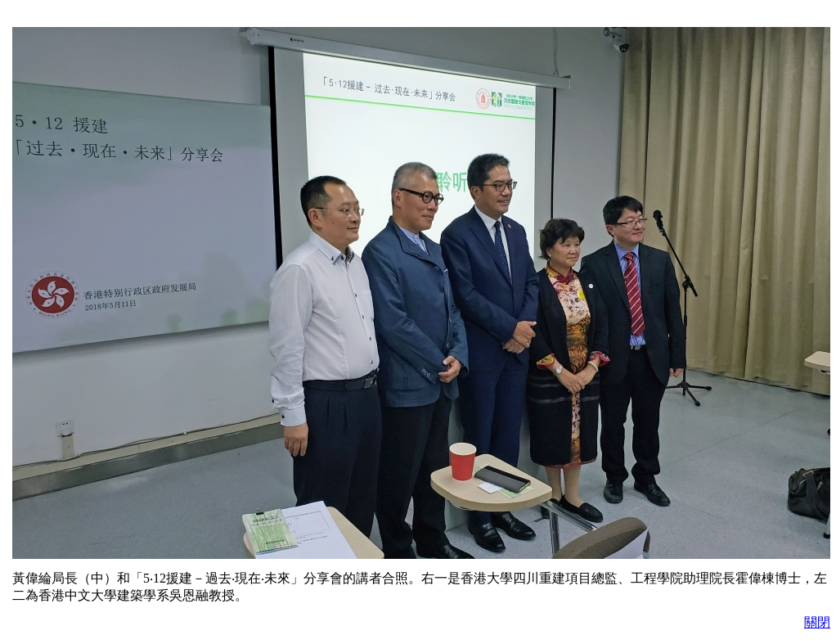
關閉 (817, 622)
